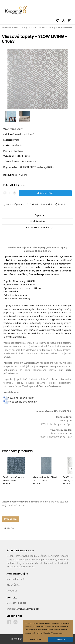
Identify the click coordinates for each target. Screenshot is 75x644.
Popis (38, 215)
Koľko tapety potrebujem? (20, 402)
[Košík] (71, 20)
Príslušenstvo (38, 221)
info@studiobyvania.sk (26, 609)
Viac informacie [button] (57, 633)
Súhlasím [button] (60, 639)
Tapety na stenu (28, 28)
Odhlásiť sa (9, 528)
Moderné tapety (47, 28)
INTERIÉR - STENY (10, 28)
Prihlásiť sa (10, 519)
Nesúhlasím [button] (36, 639)
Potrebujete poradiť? (37, 228)
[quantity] (10, 193)
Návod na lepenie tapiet (21, 398)
